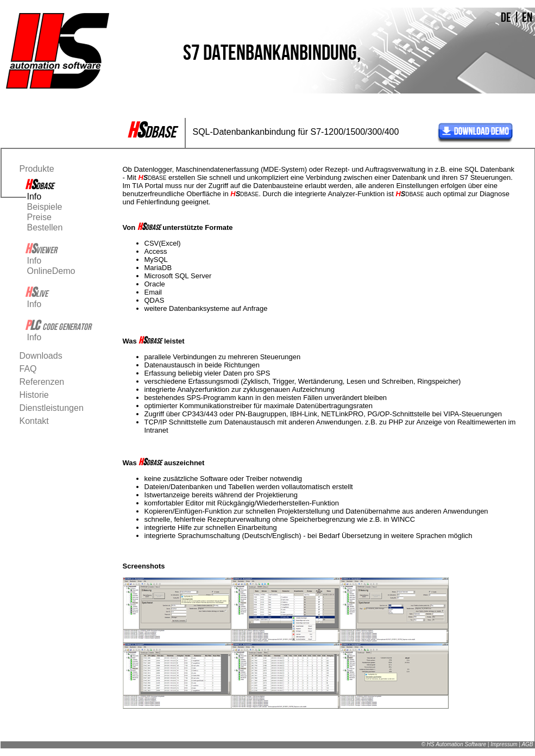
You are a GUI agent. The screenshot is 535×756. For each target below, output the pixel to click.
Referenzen (42, 382)
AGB (527, 744)
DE (506, 17)
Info (34, 196)
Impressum (504, 744)
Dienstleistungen (52, 408)
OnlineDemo (51, 271)
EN (527, 17)
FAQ (28, 369)
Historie (34, 395)
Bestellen (45, 227)
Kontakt (34, 421)
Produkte (37, 169)
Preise (39, 217)
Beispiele (45, 207)
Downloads (41, 356)
